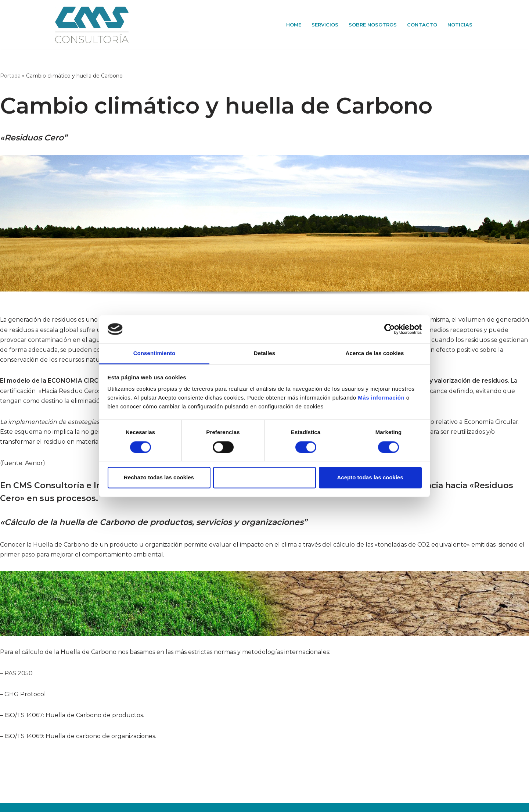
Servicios (325, 25)
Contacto (422, 25)
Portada (10, 76)
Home (294, 25)
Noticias (460, 25)
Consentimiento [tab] (154, 353)
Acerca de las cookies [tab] (375, 353)
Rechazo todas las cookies (159, 478)
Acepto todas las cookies (370, 478)
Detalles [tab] (264, 353)
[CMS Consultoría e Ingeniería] (92, 25)
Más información (380, 398)
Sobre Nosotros (373, 25)
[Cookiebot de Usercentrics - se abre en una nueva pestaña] (390, 329)
